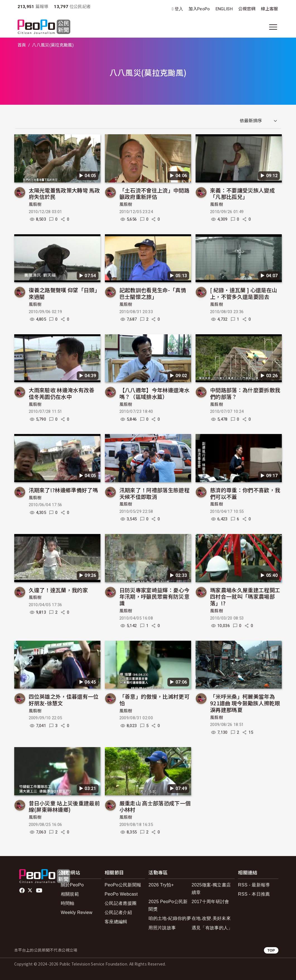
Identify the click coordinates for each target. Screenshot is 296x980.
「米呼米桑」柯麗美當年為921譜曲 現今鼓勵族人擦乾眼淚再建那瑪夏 (245, 703)
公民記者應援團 (121, 903)
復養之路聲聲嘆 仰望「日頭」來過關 (64, 293)
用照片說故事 (162, 928)
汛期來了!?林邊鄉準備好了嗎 (63, 490)
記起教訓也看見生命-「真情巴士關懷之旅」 (153, 293)
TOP (271, 950)
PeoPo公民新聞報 (123, 885)
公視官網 (247, 9)
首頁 (22, 45)
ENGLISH (224, 9)
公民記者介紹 (118, 912)
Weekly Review (77, 912)
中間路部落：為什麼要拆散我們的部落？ (245, 393)
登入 (179, 9)
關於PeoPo (72, 885)
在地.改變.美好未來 (211, 918)
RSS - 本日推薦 (254, 894)
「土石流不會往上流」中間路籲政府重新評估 (154, 193)
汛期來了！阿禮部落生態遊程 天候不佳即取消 (154, 493)
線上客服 (269, 9)
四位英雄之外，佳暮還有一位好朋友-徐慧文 (64, 700)
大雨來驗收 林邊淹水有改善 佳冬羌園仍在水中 (62, 393)
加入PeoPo (199, 9)
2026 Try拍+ (161, 885)
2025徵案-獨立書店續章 (211, 889)
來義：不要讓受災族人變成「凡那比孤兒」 (242, 193)
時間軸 (68, 903)
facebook (22, 891)
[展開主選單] (273, 27)
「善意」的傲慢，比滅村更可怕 (154, 700)
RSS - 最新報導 (254, 885)
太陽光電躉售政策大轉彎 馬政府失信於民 (64, 193)
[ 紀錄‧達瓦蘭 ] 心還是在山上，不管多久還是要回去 (244, 293)
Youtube (40, 891)
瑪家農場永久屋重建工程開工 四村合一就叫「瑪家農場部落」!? (245, 597)
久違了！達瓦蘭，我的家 (58, 590)
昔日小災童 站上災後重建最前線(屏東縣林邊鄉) (64, 806)
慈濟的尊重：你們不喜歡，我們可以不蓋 (245, 493)
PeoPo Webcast (121, 894)
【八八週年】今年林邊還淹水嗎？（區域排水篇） (154, 393)
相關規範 (70, 894)
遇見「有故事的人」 (212, 928)
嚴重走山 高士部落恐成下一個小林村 (155, 806)
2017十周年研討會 (210, 902)
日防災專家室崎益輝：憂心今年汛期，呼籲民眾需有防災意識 (154, 597)
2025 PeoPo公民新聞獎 (168, 905)
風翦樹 (35, 204)
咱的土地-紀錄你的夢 (170, 918)
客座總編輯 (116, 922)
